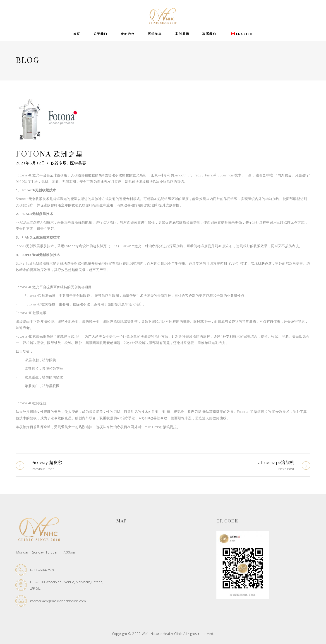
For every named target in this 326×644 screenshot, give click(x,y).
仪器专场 (59, 163)
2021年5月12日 (31, 163)
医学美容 (78, 163)
